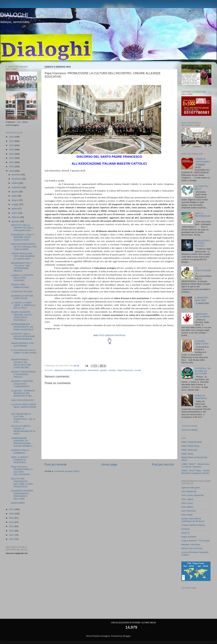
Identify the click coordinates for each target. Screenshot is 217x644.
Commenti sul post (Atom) (67, 471)
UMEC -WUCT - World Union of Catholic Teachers (195, 465)
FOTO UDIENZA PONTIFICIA (112, 335)
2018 (12, 171)
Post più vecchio (163, 464)
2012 (12, 531)
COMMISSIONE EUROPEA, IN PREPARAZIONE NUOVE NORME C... (23, 442)
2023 (12, 150)
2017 (12, 509)
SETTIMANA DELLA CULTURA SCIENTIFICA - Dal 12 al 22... (23, 418)
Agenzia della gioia (191, 488)
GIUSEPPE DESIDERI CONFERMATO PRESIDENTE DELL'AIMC (22, 495)
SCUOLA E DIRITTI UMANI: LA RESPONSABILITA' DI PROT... (23, 430)
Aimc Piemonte (189, 511)
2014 (12, 522)
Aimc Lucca (187, 503)
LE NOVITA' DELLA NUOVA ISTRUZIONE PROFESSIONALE (23, 336)
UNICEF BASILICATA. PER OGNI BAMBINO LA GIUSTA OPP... (23, 256)
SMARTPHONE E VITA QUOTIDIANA (23, 345)
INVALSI (186, 533)
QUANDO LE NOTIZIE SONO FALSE (22, 297)
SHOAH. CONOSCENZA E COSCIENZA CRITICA (23, 374)
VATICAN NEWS (190, 430)
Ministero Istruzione (191, 544)
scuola (138, 370)
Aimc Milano (187, 507)
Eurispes (186, 529)
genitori (104, 370)
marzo (15, 213)
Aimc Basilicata (189, 491)
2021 (12, 158)
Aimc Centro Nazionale (193, 495)
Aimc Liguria (187, 499)
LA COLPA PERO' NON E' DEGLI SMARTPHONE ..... (24, 407)
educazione (93, 370)
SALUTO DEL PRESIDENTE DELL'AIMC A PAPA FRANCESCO (22, 483)
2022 (12, 154)
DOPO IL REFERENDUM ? (202, 216)
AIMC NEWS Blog (190, 446)
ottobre (15, 183)
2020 (12, 162)
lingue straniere (189, 537)
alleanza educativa (63, 370)
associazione (80, 370)
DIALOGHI (14, 15)
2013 (12, 526)
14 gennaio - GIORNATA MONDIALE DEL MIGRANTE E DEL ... (23, 393)
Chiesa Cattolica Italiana (193, 525)
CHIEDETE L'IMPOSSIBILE (202, 160)
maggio (16, 204)
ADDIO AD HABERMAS (201, 397)
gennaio (16, 221)
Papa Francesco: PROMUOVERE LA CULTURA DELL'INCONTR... (22, 471)
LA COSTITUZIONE (203, 269)
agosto (15, 192)
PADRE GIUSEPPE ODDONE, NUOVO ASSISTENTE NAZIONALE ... (22, 316)
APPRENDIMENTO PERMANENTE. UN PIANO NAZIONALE (22, 327)
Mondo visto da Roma (192, 548)
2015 (12, 518)
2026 (12, 137)
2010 (12, 539)
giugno (15, 200)
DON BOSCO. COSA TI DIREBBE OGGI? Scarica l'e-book (23, 237)
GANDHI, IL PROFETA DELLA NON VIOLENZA (22, 278)
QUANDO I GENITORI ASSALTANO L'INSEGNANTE (22, 384)
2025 (12, 141)
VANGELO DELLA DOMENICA (20, 451)
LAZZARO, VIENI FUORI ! (202, 342)
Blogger (127, 636)
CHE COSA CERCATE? (23, 400)
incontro (112, 370)
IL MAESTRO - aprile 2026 (202, 299)
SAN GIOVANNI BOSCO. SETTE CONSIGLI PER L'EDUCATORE (24, 247)
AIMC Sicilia (187, 454)
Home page (109, 464)
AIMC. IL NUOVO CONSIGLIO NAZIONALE (20, 460)
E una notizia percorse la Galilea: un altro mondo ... (24, 353)
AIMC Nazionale (189, 450)
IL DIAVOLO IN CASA (22, 292)
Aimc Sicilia (187, 515)
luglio (14, 196)
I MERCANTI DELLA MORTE (202, 315)
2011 (12, 535)
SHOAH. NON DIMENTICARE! (20, 286)
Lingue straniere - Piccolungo (196, 541)
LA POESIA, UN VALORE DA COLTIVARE (203, 371)
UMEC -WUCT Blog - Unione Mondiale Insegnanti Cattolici (195, 472)
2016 (12, 514)
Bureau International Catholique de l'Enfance (193, 520)
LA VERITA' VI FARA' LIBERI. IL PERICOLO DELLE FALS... (23, 305)
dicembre (16, 175)
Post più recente (56, 464)
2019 (12, 166)
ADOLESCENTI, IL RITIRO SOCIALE (203, 243)
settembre (17, 187)
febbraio (16, 217)
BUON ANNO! (18, 503)
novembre (17, 179)
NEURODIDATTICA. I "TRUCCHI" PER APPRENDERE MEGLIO (22, 267)
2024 (12, 145)
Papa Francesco (125, 370)
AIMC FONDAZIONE (192, 442)
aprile (15, 209)
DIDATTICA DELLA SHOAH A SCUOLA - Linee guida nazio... (23, 228)
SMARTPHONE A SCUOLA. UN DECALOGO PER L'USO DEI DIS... (21, 364)
